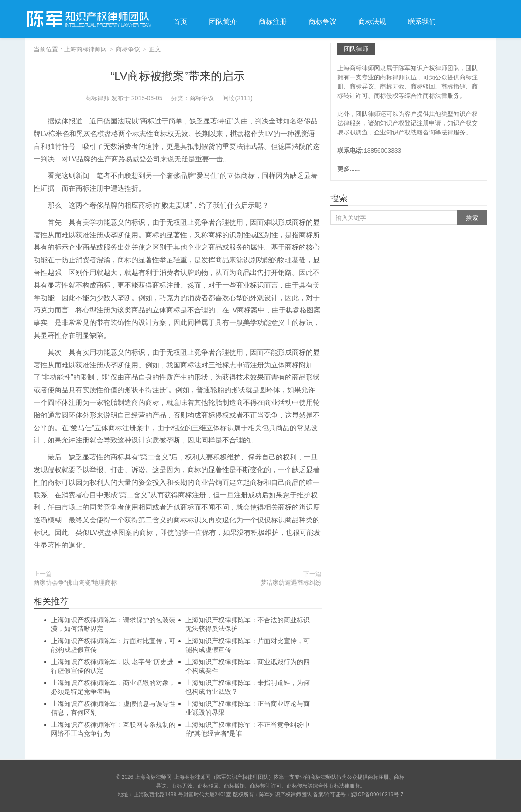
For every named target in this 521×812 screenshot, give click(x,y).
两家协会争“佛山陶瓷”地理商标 (75, 582)
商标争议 (322, 22)
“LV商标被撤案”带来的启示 (177, 76)
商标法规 (372, 22)
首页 (180, 22)
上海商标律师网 (88, 19)
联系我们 (422, 22)
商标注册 (273, 22)
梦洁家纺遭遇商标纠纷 (291, 582)
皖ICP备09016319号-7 (377, 795)
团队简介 (223, 22)
